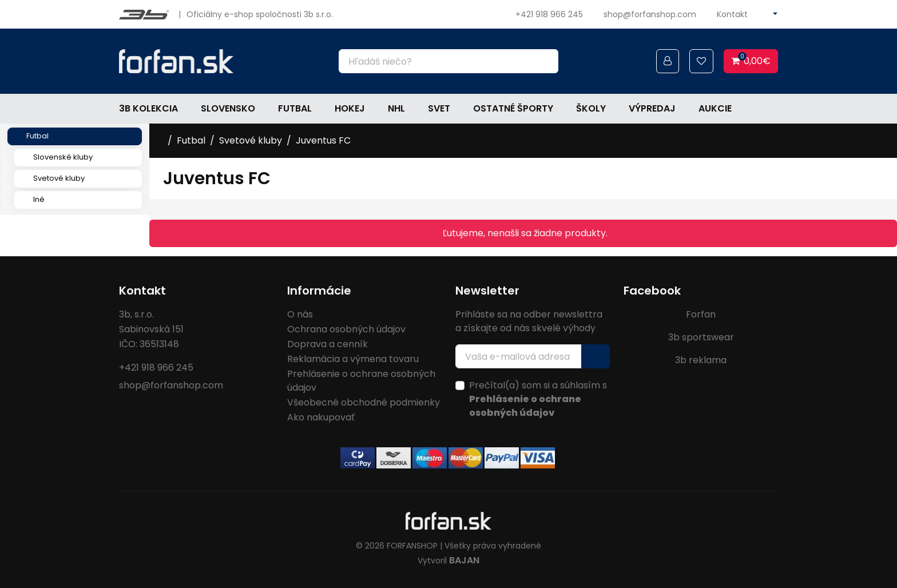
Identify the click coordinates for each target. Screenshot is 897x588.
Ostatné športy (513, 108)
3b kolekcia (148, 108)
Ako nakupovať (321, 417)
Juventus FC (323, 140)
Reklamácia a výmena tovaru (353, 359)
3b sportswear (701, 337)
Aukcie (715, 108)
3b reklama (701, 360)
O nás (300, 314)
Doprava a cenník (328, 344)
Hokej (350, 108)
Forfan (701, 314)
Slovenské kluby (63, 157)
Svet (439, 108)
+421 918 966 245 (549, 14)
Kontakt (732, 14)
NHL (396, 108)
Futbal (295, 108)
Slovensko (228, 108)
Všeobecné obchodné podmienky (364, 402)
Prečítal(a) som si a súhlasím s (538, 399)
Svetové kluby (59, 178)
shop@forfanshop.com (650, 14)
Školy (591, 108)
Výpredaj (652, 108)
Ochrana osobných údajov (346, 329)
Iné (39, 199)
